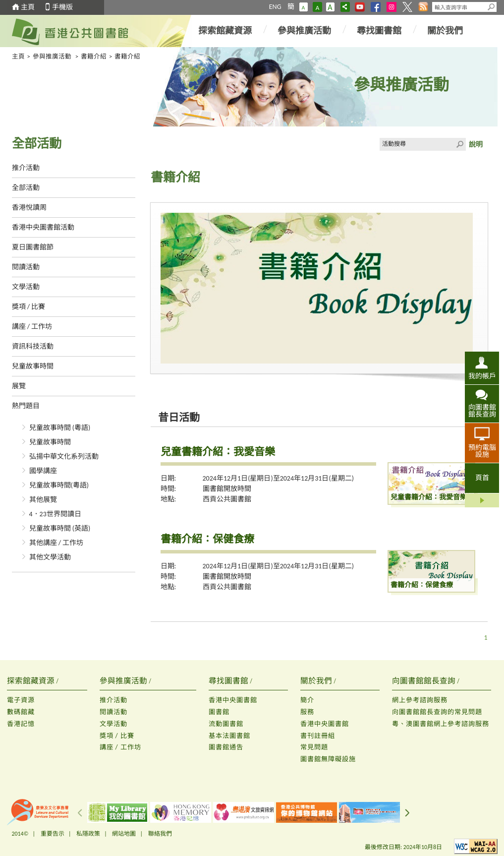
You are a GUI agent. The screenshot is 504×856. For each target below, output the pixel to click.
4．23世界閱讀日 (55, 514)
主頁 (28, 7)
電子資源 (21, 700)
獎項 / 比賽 (29, 307)
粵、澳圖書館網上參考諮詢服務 (441, 724)
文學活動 (26, 287)
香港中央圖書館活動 (43, 227)
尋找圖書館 (379, 31)
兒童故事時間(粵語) (59, 485)
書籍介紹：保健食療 (207, 539)
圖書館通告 (226, 747)
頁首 (482, 478)
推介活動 (26, 168)
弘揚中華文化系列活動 (64, 457)
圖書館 (219, 712)
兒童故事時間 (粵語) (60, 428)
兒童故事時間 (33, 366)
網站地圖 (124, 834)
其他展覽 (43, 500)
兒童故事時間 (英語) (60, 528)
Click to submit (459, 144)
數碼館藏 (21, 712)
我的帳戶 (482, 376)
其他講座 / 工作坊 (56, 543)
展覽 (19, 386)
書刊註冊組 (318, 736)
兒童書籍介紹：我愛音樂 (218, 452)
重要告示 (53, 834)
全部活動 (26, 188)
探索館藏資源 (225, 31)
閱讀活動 (26, 267)
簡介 (307, 700)
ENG (275, 7)
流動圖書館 (226, 724)
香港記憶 (21, 724)
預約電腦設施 (482, 451)
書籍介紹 (94, 56)
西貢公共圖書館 (227, 499)
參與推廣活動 (304, 31)
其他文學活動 (50, 557)
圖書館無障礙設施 (328, 759)
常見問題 (314, 747)
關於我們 (445, 31)
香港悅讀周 (29, 208)
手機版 (62, 7)
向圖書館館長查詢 (482, 411)
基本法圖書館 (229, 736)
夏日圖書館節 (33, 247)
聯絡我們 (160, 834)
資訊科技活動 (33, 346)
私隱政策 (88, 834)
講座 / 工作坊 (32, 327)
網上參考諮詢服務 (420, 700)
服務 (307, 712)
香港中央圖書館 (233, 700)
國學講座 (43, 471)
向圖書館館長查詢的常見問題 (437, 712)
